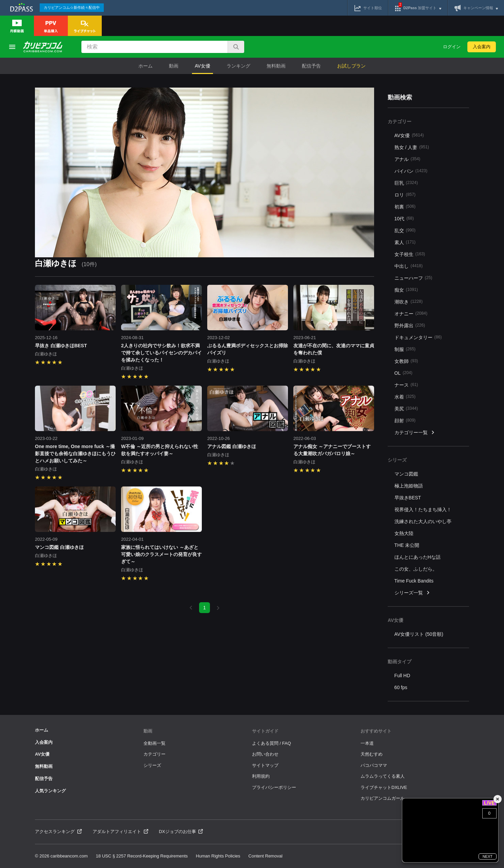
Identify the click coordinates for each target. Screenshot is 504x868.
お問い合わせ (265, 754)
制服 (405, 349)
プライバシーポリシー (274, 787)
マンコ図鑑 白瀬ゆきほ (59, 547)
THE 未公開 (407, 545)
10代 (404, 218)
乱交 (405, 230)
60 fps (401, 687)
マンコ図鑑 (406, 474)
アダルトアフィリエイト (120, 832)
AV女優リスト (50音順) (419, 634)
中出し (409, 266)
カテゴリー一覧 (415, 433)
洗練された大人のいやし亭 (423, 521)
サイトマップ (265, 765)
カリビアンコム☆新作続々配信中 (72, 7)
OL (403, 373)
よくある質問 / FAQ (272, 743)
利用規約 (261, 776)
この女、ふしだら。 (416, 569)
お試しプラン (351, 66)
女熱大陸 (404, 533)
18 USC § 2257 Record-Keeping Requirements (142, 856)
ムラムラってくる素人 (383, 776)
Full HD (402, 676)
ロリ (405, 195)
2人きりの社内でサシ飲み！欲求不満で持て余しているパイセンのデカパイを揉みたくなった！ (161, 353)
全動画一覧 (154, 743)
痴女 (406, 290)
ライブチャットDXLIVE (384, 787)
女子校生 (410, 254)
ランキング (238, 66)
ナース (406, 385)
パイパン (411, 171)
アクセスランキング (58, 832)
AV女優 (202, 66)
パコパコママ (374, 765)
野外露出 (410, 325)
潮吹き (409, 302)
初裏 (405, 207)
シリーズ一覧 (412, 593)
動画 (174, 66)
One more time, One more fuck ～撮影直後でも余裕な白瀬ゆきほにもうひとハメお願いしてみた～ (75, 454)
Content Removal (265, 856)
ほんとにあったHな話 (418, 557)
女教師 (406, 361)
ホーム (146, 66)
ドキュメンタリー (418, 337)
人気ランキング (50, 791)
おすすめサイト (376, 731)
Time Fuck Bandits (414, 581)
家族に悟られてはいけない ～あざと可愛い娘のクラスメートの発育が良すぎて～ (161, 554)
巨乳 (406, 183)
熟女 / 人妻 (412, 147)
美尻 (406, 409)
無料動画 (276, 66)
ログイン (452, 47)
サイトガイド (265, 731)
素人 (405, 242)
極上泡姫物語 (409, 486)
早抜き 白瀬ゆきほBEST (61, 346)
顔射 (405, 420)
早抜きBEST (408, 498)
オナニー (411, 313)
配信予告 (311, 66)
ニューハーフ (413, 278)
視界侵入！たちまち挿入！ (423, 510)
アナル (408, 159)
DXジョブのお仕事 (181, 832)
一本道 (367, 743)
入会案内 (482, 47)
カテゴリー (154, 754)
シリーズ (152, 765)
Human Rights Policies (218, 856)
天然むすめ (372, 754)
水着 (405, 397)
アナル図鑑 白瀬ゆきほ (232, 446)
